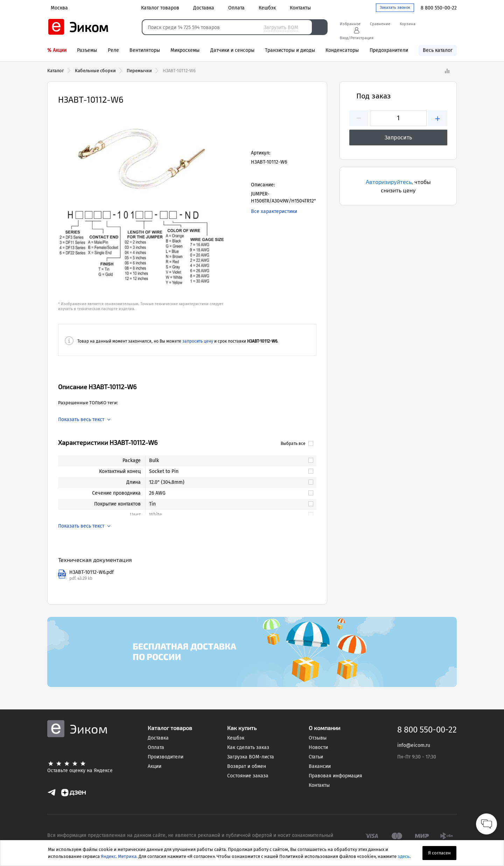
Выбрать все (297, 444)
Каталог (56, 71)
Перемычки (139, 71)
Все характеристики (274, 211)
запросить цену (198, 341)
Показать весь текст (81, 420)
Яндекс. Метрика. (119, 856)
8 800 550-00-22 (439, 8)
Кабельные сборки (95, 71)
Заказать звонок (395, 8)
